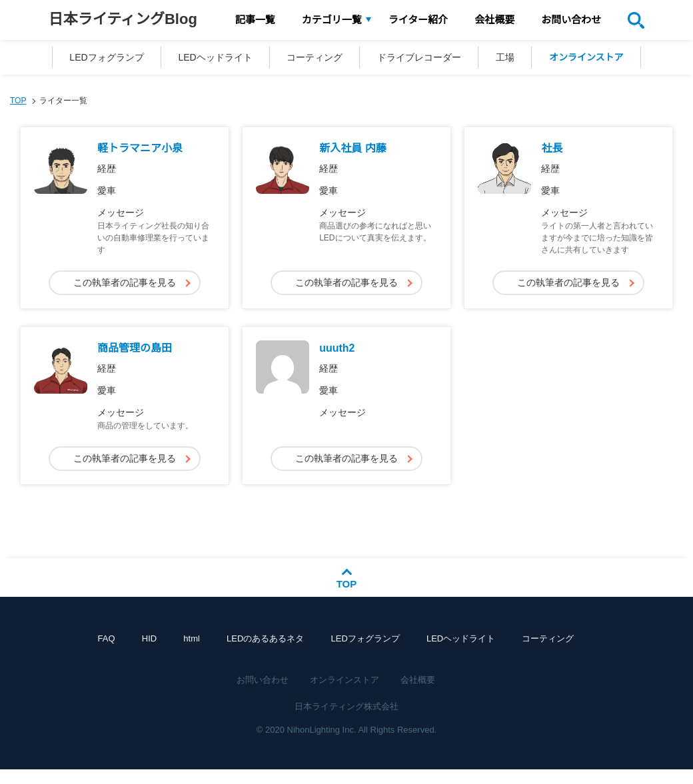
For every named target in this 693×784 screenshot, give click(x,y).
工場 (513, 59)
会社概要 (494, 20)
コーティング (312, 59)
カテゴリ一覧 (332, 20)
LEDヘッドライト (207, 59)
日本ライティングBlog (123, 19)
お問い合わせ (571, 20)
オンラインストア (600, 59)
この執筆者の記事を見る (125, 286)
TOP (18, 104)
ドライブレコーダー (422, 59)
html (197, 652)
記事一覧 (255, 20)
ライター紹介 (418, 20)
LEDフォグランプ (93, 59)
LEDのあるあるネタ (265, 652)
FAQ (123, 652)
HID (160, 652)
